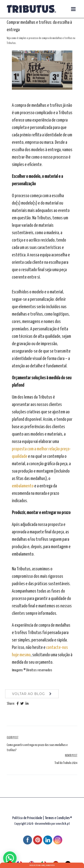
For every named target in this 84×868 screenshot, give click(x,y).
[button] (10, 858)
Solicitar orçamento (42, 865)
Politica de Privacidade (27, 818)
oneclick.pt (63, 824)
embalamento (23, 486)
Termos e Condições (57, 818)
